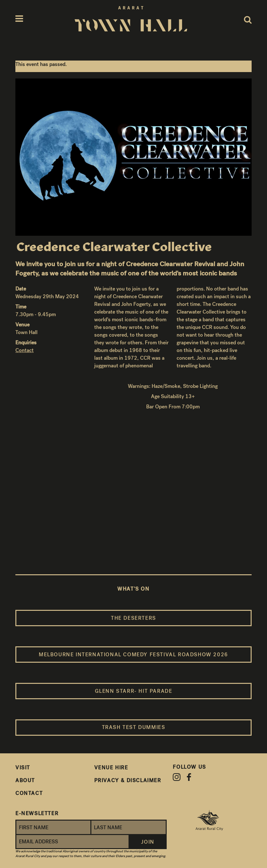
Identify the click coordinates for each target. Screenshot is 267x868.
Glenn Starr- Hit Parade (134, 691)
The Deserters (133, 618)
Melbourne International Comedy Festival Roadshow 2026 (133, 655)
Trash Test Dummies (134, 727)
